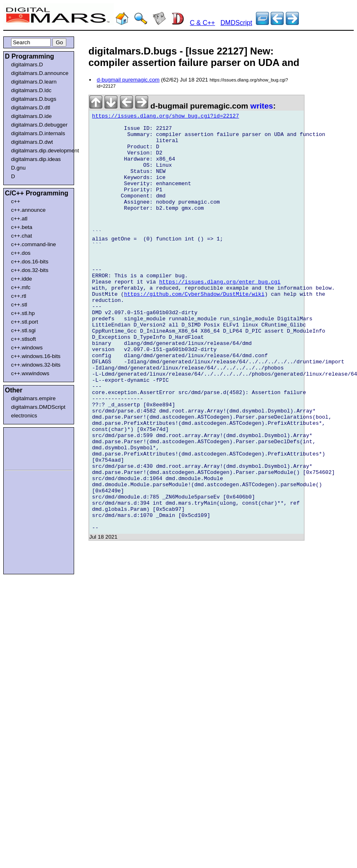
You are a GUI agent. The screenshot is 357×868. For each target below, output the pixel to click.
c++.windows (27, 348)
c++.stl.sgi (23, 330)
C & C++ (202, 23)
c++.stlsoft (24, 339)
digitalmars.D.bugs (34, 99)
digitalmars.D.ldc (31, 90)
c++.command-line (34, 244)
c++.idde (21, 279)
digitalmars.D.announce (40, 73)
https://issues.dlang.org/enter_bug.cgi (220, 316)
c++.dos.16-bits (30, 262)
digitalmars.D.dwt (32, 142)
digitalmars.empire (33, 398)
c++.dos (21, 253)
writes (262, 106)
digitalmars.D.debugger (39, 125)
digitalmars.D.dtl (31, 108)
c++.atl (19, 219)
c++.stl (19, 305)
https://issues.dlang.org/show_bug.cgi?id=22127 (166, 117)
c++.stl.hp (23, 313)
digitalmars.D (27, 65)
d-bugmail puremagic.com (128, 80)
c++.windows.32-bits (36, 365)
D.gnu (18, 168)
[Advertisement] (29, 447)
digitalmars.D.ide (31, 116)
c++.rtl (19, 296)
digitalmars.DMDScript (38, 407)
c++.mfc (21, 287)
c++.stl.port (25, 322)
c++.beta (22, 227)
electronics (24, 416)
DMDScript (236, 23)
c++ (16, 201)
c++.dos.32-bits (30, 270)
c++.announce (28, 210)
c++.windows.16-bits (36, 356)
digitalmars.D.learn (34, 82)
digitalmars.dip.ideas (36, 159)
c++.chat (21, 236)
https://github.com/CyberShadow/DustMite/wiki (194, 331)
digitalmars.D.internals (38, 133)
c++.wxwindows (30, 373)
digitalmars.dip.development (40, 151)
